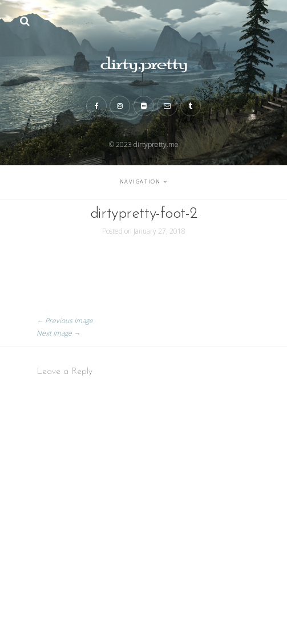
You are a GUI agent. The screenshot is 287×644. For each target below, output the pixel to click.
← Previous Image (65, 321)
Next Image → (58, 333)
